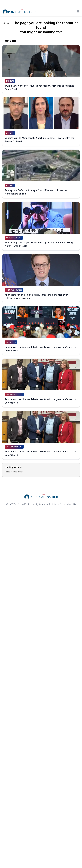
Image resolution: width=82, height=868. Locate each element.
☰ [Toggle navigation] (78, 12)
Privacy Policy (59, 504)
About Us (71, 504)
